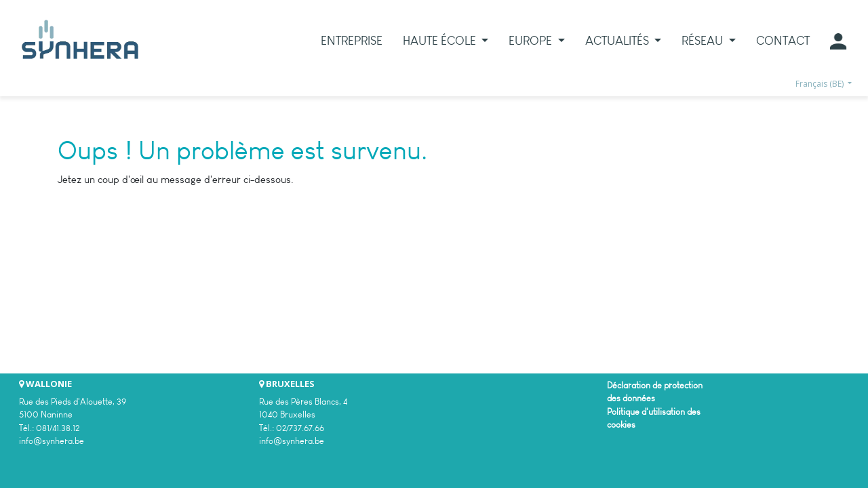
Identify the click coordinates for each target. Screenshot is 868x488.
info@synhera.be (52, 441)
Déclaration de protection (655, 385)
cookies (621, 425)
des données (631, 398)
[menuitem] (352, 41)
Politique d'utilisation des (654, 412)
